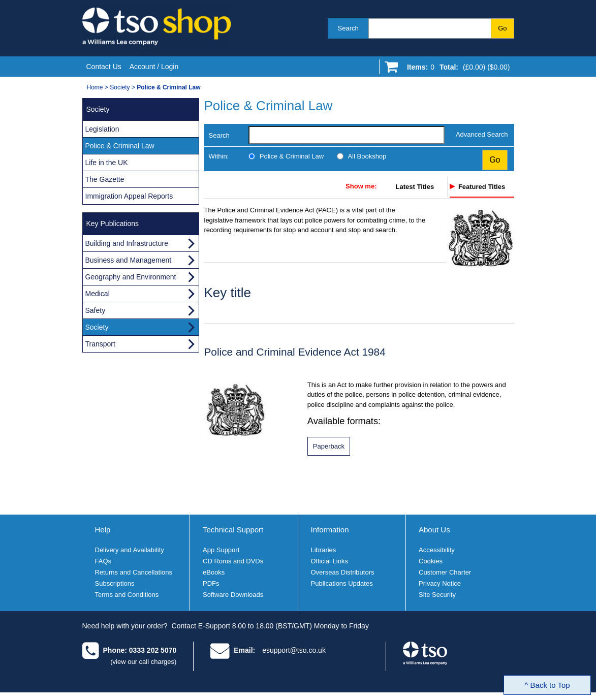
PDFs (211, 583)
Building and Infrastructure (127, 243)
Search (348, 28)
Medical (98, 294)
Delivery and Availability (130, 550)
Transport (100, 344)
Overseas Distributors (343, 572)
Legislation (102, 129)
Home (95, 87)
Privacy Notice (440, 583)
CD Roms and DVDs (233, 561)
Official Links (330, 561)
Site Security (437, 595)
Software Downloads (233, 595)
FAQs (103, 561)
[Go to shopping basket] (456, 69)
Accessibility (437, 550)
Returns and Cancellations (134, 572)
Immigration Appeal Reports (129, 196)
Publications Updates (342, 583)
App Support (221, 550)
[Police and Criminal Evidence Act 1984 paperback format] (329, 446)
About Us (434, 530)
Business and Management (129, 260)
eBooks (214, 572)
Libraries (324, 550)
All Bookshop (367, 156)
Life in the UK (107, 163)
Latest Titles (415, 187)
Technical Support (233, 530)
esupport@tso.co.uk (294, 650)
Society (120, 87)
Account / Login (154, 67)
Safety (96, 310)
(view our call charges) (143, 662)
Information (330, 530)
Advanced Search (482, 134)
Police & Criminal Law (292, 156)
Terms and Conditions (127, 595)
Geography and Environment (131, 277)
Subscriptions (115, 583)
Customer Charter (445, 572)
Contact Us (104, 67)
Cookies (431, 561)
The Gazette (105, 179)
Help (103, 530)
